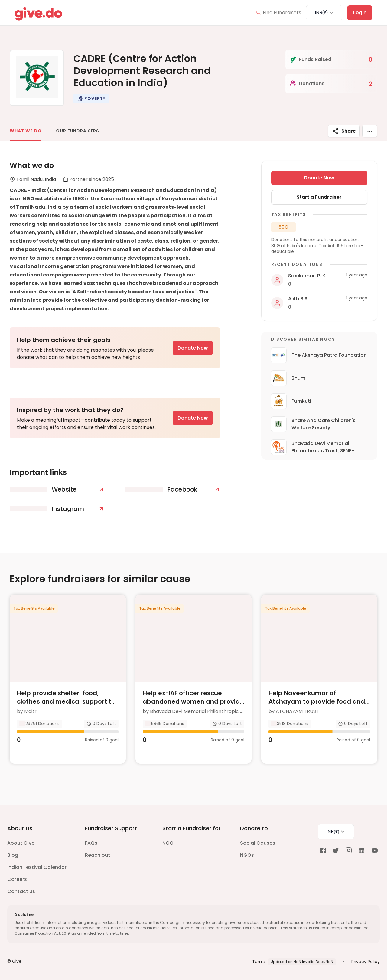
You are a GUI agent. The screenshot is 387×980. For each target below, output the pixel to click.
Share (344, 131)
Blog (13, 855)
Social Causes (258, 843)
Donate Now (193, 348)
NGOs (247, 855)
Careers (17, 879)
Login (360, 13)
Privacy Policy (366, 962)
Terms (259, 962)
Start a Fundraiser (319, 197)
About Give (21, 843)
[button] (91, 98)
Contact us (21, 891)
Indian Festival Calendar (37, 867)
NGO (168, 843)
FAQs (91, 843)
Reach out (98, 855)
